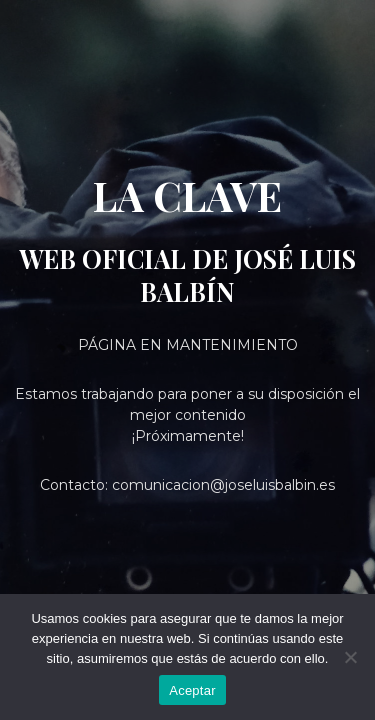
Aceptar (192, 690)
